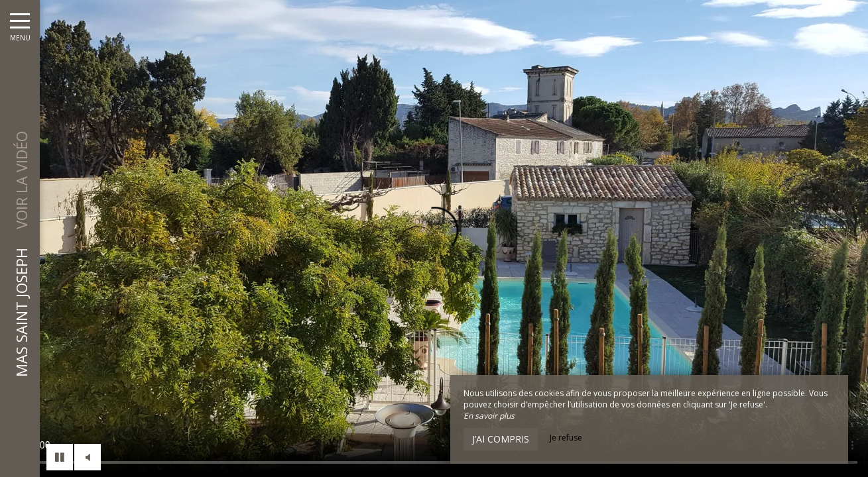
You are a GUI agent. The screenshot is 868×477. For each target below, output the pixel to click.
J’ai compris (501, 439)
